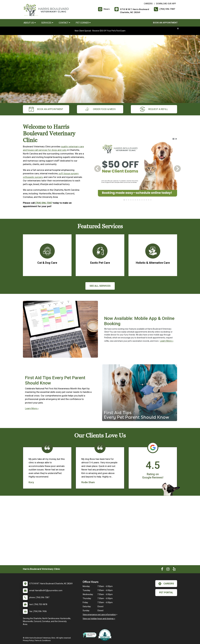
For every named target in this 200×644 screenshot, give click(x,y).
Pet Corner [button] (83, 23)
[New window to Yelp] (174, 570)
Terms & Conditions (43, 640)
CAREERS (148, 4)
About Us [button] (30, 23)
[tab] (124, 200)
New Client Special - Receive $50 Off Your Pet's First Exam (100, 31)
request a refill (154, 109)
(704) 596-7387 (43, 203)
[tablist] (138, 200)
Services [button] (47, 23)
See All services (100, 286)
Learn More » (167, 341)
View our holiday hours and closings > (99, 619)
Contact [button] (64, 23)
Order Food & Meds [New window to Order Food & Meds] (100, 109)
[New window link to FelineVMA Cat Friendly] (90, 635)
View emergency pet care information (99, 615)
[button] (173, 139)
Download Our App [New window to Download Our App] (166, 4)
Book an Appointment (165, 23)
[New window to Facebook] (162, 570)
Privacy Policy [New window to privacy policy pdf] (28, 640)
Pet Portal (166, 592)
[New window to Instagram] (168, 570)
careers (166, 584)
